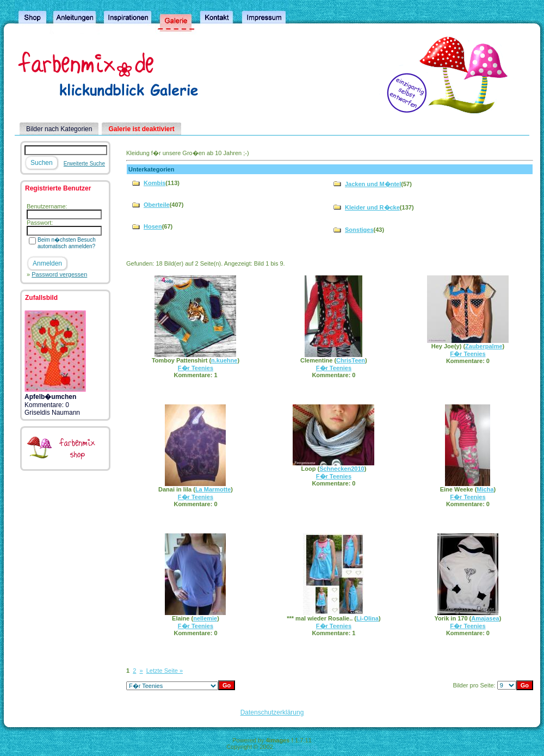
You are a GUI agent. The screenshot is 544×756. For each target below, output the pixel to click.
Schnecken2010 (342, 469)
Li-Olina (367, 618)
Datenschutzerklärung (272, 712)
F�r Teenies (196, 368)
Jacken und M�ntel (373, 184)
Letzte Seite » (165, 671)
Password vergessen (59, 274)
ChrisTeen (351, 360)
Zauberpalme (484, 346)
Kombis (154, 183)
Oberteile (157, 205)
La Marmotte (213, 489)
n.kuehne (224, 360)
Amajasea (485, 618)
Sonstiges (359, 230)
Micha (485, 489)
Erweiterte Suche (84, 164)
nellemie (205, 618)
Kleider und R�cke (372, 207)
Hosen (153, 226)
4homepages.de (296, 747)
